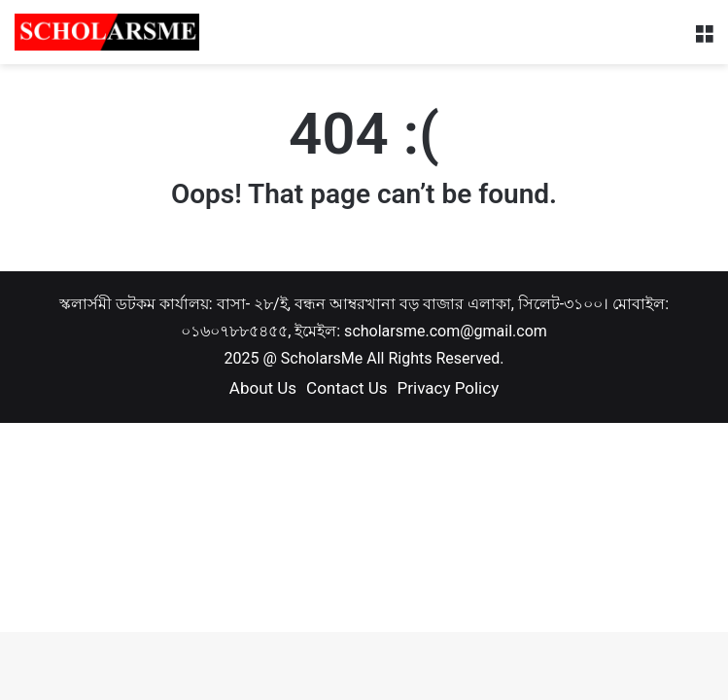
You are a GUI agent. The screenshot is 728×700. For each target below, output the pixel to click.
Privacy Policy (449, 388)
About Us (263, 388)
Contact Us (347, 388)
